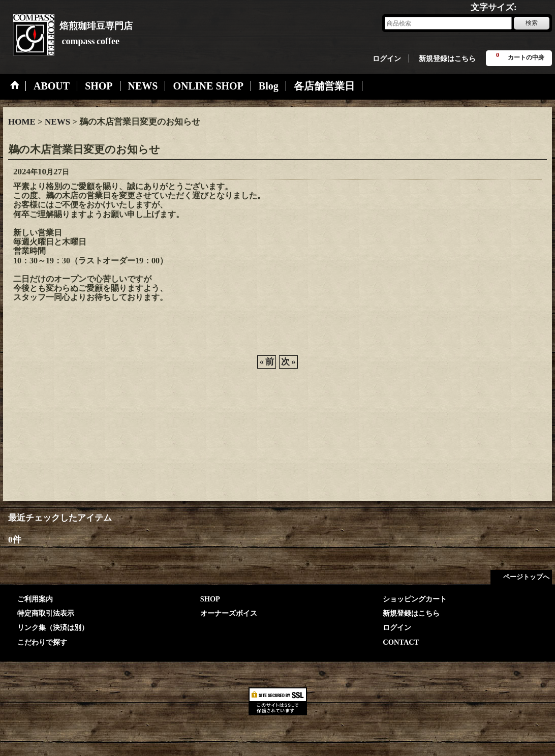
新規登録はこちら (447, 58)
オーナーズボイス (229, 613)
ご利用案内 (35, 599)
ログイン (387, 58)
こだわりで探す (42, 642)
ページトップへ (526, 577)
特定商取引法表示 (46, 613)
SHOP (210, 599)
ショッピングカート (415, 599)
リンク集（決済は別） (53, 627)
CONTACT (401, 642)
